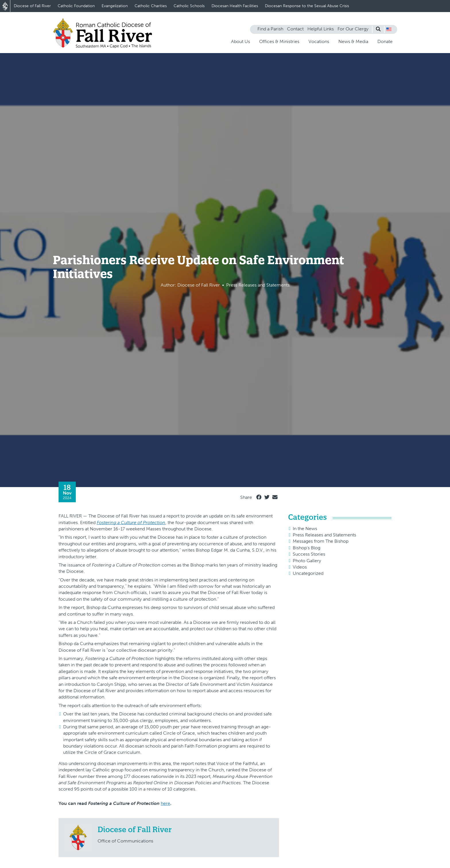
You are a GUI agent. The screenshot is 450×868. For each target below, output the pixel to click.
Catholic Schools (189, 6)
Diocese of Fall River (32, 6)
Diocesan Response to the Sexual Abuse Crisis (307, 6)
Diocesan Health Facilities (235, 6)
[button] (389, 29)
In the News (305, 529)
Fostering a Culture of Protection (131, 522)
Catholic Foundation (76, 6)
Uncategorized (308, 573)
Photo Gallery (307, 561)
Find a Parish (270, 29)
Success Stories (309, 554)
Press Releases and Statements (324, 535)
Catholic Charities (151, 6)
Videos (300, 567)
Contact (295, 29)
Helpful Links (321, 29)
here (165, 803)
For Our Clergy (353, 29)
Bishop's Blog (307, 548)
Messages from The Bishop (321, 541)
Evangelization (115, 6)
